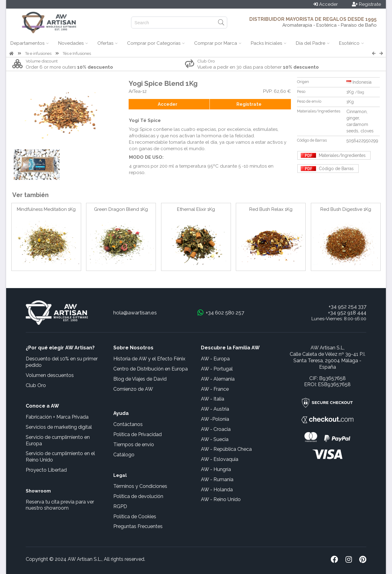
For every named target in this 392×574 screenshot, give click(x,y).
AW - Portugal (217, 369)
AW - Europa (215, 359)
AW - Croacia (216, 429)
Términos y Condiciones (140, 486)
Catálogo (124, 455)
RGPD (120, 506)
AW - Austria (215, 409)
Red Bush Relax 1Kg (271, 209)
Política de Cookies (135, 517)
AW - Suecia (215, 439)
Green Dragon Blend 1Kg (121, 209)
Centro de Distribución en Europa (151, 369)
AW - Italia (213, 399)
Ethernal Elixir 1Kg (196, 209)
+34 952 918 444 (347, 313)
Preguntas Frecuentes (138, 526)
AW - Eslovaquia (220, 459)
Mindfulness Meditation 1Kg (46, 209)
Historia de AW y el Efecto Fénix (149, 359)
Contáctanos (128, 424)
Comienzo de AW (133, 389)
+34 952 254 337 (347, 306)
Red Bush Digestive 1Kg (346, 209)
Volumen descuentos (50, 375)
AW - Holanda (217, 490)
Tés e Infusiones (77, 53)
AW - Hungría (216, 469)
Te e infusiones (38, 53)
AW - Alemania (218, 379)
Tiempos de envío (134, 445)
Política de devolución (138, 496)
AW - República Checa (226, 449)
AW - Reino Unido (221, 499)
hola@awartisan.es (135, 313)
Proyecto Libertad (46, 470)
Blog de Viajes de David (140, 379)
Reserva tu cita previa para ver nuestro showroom (60, 505)
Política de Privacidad (138, 434)
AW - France (215, 389)
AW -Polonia (215, 419)
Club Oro (36, 385)
